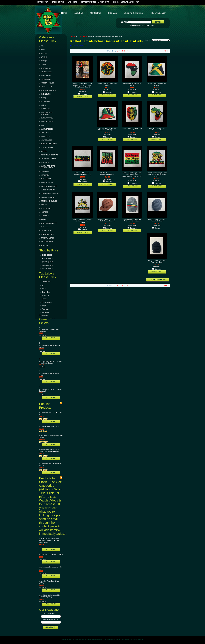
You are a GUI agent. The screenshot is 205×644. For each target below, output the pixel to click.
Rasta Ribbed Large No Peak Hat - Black (157, 261)
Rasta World (46, 282)
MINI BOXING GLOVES (49, 201)
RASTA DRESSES (47, 129)
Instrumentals (45, 101)
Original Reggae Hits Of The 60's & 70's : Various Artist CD (49, 450)
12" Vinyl (44, 57)
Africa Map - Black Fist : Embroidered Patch (157, 129)
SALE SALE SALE (47, 147)
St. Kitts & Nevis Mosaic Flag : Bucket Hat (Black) (50, 596)
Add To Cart (51, 338)
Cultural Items (45, 162)
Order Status (58, 2)
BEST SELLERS (46, 140)
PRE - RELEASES (47, 242)
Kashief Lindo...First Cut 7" (50, 427)
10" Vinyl (44, 61)
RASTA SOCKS (46, 179)
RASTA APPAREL (47, 118)
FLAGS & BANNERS (48, 197)
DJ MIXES (44, 245)
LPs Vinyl (44, 53)
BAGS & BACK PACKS (48, 190)
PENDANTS (45, 171)
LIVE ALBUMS (46, 94)
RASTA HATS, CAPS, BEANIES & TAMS (48, 167)
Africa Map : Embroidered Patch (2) (132, 84)
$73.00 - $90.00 (47, 269)
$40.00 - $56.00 (47, 262)
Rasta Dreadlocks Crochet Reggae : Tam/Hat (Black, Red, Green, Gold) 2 (50, 540)
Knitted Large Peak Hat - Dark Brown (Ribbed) (107, 220)
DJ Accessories (46, 227)
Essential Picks (46, 79)
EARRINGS (45, 216)
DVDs (43, 50)
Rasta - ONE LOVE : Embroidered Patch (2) (83, 174)
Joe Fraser (46, 312)
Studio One (46, 292)
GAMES (43, 219)
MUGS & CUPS (46, 208)
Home (73, 36)
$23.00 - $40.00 (47, 258)
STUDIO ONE (45, 109)
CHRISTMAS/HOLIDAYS (49, 155)
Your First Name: (49, 614)
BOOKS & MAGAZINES (49, 186)
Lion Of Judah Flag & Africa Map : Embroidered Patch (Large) (157, 175)
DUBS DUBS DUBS (47, 83)
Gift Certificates (89, 2)
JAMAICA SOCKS (47, 182)
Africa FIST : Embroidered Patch (52, 555)
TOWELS (44, 205)
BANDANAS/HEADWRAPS (50, 194)
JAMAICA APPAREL (47, 122)
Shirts (43, 125)
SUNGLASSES (46, 133)
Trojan (44, 306)
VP (43, 285)
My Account (43, 2)
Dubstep (43, 98)
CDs (42, 46)
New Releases (45, 68)
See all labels (44, 315)
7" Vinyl (43, 64)
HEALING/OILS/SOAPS (49, 223)
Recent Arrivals (46, 76)
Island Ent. (46, 295)
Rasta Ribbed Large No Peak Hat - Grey (157, 220)
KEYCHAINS (45, 175)
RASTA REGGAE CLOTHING (46, 113)
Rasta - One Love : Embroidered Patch (107, 174)
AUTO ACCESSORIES (48, 159)
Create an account (130, 2)
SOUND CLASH (46, 87)
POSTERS (44, 212)
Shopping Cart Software (122, 639)
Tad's (44, 289)
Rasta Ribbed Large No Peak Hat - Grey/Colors (132, 220)
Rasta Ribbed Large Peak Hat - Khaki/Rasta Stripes (51, 362)
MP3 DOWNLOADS (47, 238)
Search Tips (149, 25)
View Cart (105, 2)
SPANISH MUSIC (47, 231)
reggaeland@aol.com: (51, 619)
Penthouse (46, 309)
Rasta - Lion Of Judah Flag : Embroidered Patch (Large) (83, 221)
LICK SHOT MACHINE (48, 90)
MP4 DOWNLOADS (47, 234)
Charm (44, 299)
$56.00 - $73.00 (47, 265)
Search (125, 22)
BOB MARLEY (46, 136)
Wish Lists (73, 2)
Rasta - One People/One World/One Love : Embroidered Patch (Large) (132, 175)
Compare (84, 94)
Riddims (43, 105)
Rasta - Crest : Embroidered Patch (132, 129)
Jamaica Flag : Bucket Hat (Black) (157, 84)
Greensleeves (47, 302)
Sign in (116, 2)
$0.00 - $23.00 (47, 255)
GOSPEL (44, 151)
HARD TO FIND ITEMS (49, 144)
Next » (166, 51)
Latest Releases (46, 72)
